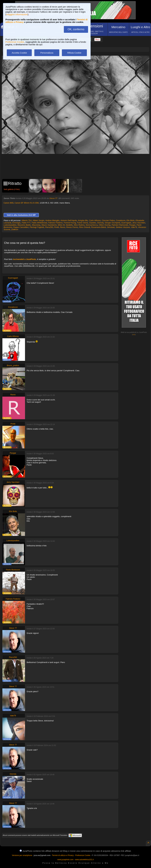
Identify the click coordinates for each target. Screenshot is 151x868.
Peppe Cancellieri (21, 227)
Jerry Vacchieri (139, 223)
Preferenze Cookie (15, 42)
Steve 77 (53, 198)
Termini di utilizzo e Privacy (63, 855)
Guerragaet (126, 223)
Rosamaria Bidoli (98, 227)
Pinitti (56, 227)
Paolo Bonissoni (13, 570)
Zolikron (15, 229)
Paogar (132, 225)
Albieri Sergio (38, 220)
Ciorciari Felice (108, 220)
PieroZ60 (49, 227)
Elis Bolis (130, 220)
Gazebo (93, 223)
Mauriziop (36, 225)
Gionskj (100, 223)
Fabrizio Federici (55, 223)
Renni (62, 227)
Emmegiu (16, 223)
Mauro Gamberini (49, 225)
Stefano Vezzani (123, 227)
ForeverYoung (70, 223)
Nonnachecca (92, 225)
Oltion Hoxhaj (105, 225)
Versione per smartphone (22, 855)
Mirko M (61, 225)
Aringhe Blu (83, 220)
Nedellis (69, 225)
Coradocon (121, 220)
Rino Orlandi (85, 227)
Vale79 (134, 227)
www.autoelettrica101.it (84, 860)
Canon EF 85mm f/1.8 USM (27, 203)
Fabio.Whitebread (39, 223)
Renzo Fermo (72, 227)
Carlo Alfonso (95, 220)
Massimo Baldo (24, 225)
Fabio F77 (26, 223)
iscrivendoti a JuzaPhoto (24, 259)
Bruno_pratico (13, 365)
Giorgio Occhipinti (112, 223)
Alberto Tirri (27, 220)
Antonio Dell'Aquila (69, 220)
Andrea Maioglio (52, 220)
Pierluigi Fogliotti (37, 227)
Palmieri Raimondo (120, 225)
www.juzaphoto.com (65, 860)
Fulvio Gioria (83, 223)
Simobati (111, 227)
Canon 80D (9, 203)
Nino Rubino (79, 225)
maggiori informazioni (17, 14)
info (134, 335)
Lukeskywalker (10, 225)
